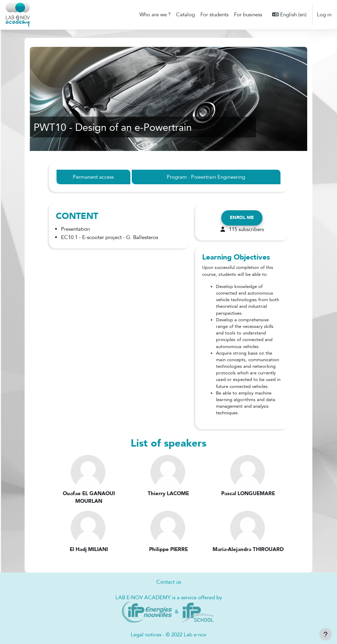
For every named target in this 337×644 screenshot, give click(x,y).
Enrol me (242, 218)
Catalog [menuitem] (185, 15)
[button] (289, 15)
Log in (324, 15)
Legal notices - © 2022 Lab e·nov (168, 635)
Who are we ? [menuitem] (155, 15)
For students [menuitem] (214, 15)
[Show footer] (326, 634)
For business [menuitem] (248, 15)
